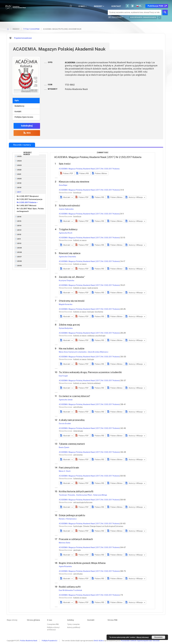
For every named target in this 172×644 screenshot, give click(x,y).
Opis (17, 101)
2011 (19, 239)
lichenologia (78, 479)
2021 (19, 174)
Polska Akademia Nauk (29, 641)
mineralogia (78, 431)
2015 (19, 221)
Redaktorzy (19, 106)
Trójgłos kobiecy (68, 229)
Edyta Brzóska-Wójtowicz (98, 352)
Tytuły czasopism (31, 29)
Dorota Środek (65, 424)
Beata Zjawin (64, 447)
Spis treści (65, 164)
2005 (20, 266)
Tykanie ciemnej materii (72, 444)
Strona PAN (112, 620)
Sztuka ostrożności (69, 205)
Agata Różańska (65, 566)
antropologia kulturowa (83, 502)
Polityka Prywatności (50, 641)
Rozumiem (158, 637)
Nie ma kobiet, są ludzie (72, 348)
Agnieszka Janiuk (66, 400)
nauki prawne (93, 288)
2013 (19, 230)
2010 (19, 243)
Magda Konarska (66, 304)
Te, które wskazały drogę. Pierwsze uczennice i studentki (90, 372)
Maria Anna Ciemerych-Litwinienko (73, 352)
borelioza (77, 193)
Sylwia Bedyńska (66, 328)
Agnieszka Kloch (66, 233)
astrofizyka (78, 407)
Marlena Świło (65, 543)
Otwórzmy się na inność (72, 301)
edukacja (91, 336)
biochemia (99, 312)
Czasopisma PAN (53, 624)
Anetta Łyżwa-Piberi (84, 495)
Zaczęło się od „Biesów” (72, 277)
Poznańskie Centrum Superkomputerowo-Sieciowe (140, 641)
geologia (77, 550)
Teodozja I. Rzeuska (67, 495)
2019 (19, 183)
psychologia (100, 336)
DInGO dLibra (99, 641)
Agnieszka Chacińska (67, 257)
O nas (82, 6)
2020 (19, 179)
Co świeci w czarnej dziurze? (74, 396)
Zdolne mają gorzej (69, 325)
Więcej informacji (143, 637)
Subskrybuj (27, 126)
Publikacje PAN (157, 6)
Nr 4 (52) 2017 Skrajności (28, 196)
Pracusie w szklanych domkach (76, 539)
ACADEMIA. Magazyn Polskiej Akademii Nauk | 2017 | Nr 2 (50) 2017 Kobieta (89, 169)
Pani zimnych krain (69, 468)
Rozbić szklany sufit (70, 587)
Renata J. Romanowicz (68, 519)
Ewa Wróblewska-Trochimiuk (70, 590)
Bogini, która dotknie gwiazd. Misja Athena (82, 563)
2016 (19, 217)
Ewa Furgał (63, 376)
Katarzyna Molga (100, 495)
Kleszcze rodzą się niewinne (74, 182)
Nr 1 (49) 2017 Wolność (27, 206)
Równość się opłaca (70, 253)
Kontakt (116, 6)
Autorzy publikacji (74, 627)
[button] (67, 173)
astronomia (78, 455)
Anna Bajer (63, 185)
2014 (19, 226)
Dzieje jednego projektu (72, 515)
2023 (19, 165)
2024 (20, 161)
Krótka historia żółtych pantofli (76, 491)
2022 (19, 170)
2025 (19, 156)
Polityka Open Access (24, 117)
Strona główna (33, 620)
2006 (20, 261)
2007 (20, 257)
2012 (19, 234)
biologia (91, 312)
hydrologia (78, 526)
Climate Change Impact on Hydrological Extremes (103, 526)
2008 (20, 252)
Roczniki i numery (22, 145)
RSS (27, 133)
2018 (19, 188)
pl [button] (139, 6)
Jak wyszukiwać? (116, 17)
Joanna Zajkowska (66, 209)
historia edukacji (94, 383)
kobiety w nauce (80, 240)
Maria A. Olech (65, 471)
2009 (20, 248)
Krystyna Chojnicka (67, 280)
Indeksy (99, 6)
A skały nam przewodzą (72, 420)
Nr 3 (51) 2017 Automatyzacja (30, 199)
